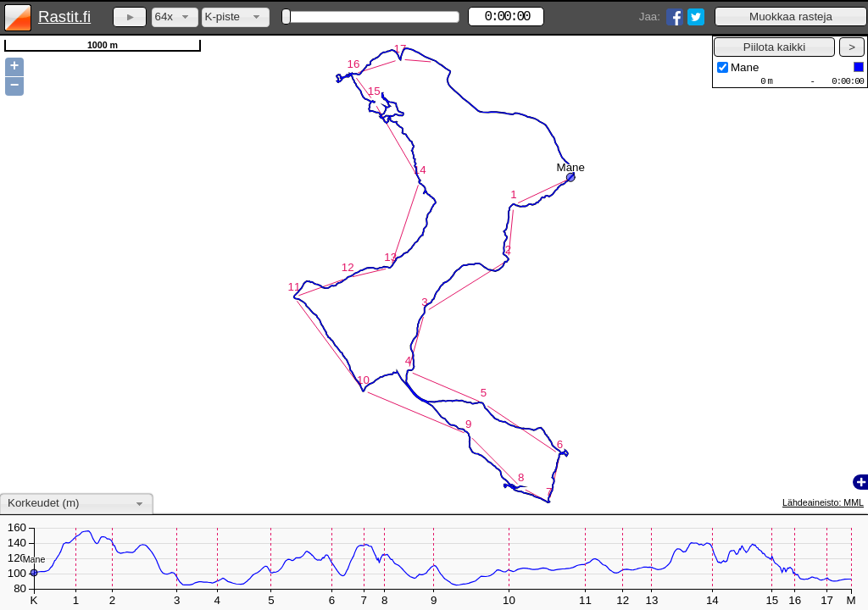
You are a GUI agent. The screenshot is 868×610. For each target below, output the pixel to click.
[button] (791, 17)
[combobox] (175, 17)
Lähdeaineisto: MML (823, 502)
